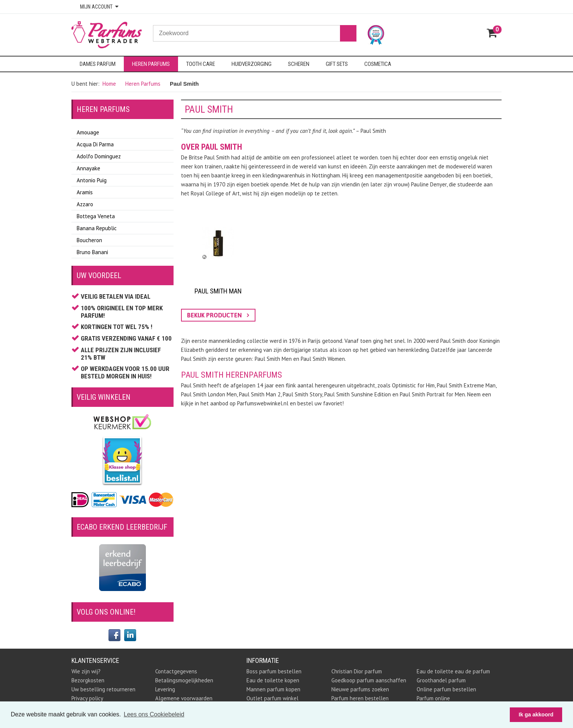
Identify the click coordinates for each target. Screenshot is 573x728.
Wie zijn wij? (86, 671)
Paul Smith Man (218, 291)
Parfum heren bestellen (360, 698)
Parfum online (433, 698)
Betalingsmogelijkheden (184, 680)
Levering (165, 689)
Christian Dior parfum (357, 671)
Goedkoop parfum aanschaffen (369, 680)
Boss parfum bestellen (274, 671)
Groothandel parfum (441, 680)
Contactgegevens (176, 671)
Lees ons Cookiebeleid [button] (154, 714)
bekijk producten (218, 315)
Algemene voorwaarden (184, 698)
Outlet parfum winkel (272, 698)
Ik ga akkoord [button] (536, 715)
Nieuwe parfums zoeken (360, 689)
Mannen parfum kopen (273, 689)
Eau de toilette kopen (273, 680)
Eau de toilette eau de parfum (453, 671)
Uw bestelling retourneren (103, 689)
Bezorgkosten (88, 680)
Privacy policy (87, 698)
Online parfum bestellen (446, 689)
